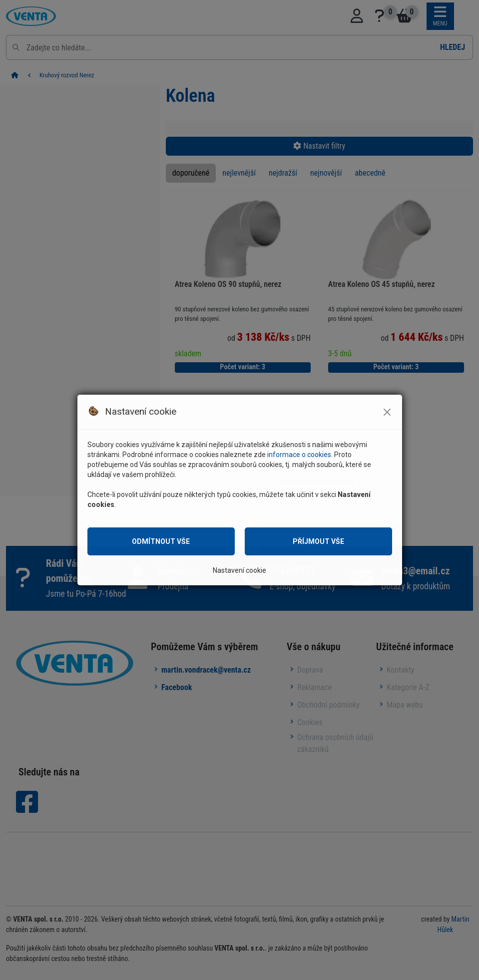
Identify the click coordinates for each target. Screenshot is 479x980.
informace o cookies (299, 455)
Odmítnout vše (161, 541)
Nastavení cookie (239, 570)
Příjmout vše (318, 541)
